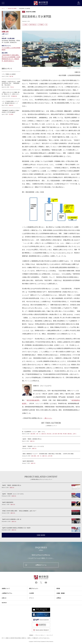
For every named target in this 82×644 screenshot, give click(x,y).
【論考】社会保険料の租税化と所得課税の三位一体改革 (41, 529)
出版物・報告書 (61, 593)
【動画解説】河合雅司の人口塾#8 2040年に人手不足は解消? (11, 112)
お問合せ (59, 598)
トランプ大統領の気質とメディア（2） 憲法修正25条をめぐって (11, 103)
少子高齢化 (41, 25)
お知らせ (4, 598)
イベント (31, 598)
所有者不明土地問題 (12, 8)
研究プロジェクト (34, 589)
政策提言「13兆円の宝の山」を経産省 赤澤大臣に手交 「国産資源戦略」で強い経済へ (11, 84)
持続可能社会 (33, 25)
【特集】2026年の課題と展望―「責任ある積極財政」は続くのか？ (41, 512)
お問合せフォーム (41, 565)
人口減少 (25, 25)
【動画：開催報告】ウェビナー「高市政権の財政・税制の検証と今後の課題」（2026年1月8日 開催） (51, 455)
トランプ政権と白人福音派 (11, 75)
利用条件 (31, 635)
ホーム (3, 8)
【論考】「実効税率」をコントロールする (51, 447)
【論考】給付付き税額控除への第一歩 (41, 521)
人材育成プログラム (7, 593)
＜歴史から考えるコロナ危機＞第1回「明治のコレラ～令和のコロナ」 (11, 94)
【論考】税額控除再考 (51, 461)
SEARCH (4, 603)
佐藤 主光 (5, 32)
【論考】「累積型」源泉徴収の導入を (51, 440)
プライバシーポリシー (40, 635)
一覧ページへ (48, 418)
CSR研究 (31, 593)
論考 (24, 12)
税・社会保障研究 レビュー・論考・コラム (51, 433)
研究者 (58, 589)
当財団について (6, 589)
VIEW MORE (41, 535)
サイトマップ (50, 635)
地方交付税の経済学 (33, 400)
